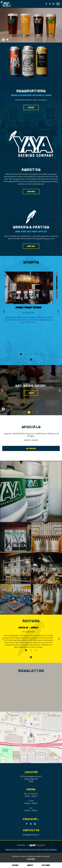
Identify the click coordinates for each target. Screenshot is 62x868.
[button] (25, 412)
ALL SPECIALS (31, 448)
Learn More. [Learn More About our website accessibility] (31, 859)
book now (29, 247)
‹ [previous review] (3, 638)
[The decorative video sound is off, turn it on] (7, 40)
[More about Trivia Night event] (36, 354)
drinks (31, 395)
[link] (31, 735)
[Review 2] (31, 650)
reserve (31, 107)
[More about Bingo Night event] (26, 354)
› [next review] (59, 638)
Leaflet (49, 762)
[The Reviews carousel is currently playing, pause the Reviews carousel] (31, 657)
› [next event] (58, 311)
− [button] (3, 760)
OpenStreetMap (57, 762)
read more (29, 192)
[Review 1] (26, 650)
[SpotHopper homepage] (35, 845)
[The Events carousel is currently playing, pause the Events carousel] (31, 359)
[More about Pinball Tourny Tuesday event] (21, 354)
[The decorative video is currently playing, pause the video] (3, 40)
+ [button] (3, 757)
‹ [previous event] (4, 311)
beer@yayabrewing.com (31, 835)
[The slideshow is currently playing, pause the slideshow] (3, 409)
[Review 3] (36, 650)
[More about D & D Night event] (31, 354)
